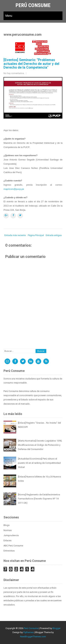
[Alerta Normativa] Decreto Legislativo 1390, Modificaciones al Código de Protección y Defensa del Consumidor (40, 445)
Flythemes (28, 632)
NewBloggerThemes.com (33, 637)
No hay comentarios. (14, 73)
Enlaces (7, 540)
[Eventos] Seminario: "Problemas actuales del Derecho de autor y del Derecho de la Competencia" (31, 64)
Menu (9, 16)
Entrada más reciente (15, 235)
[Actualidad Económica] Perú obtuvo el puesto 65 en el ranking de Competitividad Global (39, 463)
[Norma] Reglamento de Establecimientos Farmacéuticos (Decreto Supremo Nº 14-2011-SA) (39, 499)
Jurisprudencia (11, 535)
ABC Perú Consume (13, 546)
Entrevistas (9, 551)
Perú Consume (33, 5)
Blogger (56, 628)
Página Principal (36, 235)
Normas (8, 530)
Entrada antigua (54, 235)
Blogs (7, 525)
